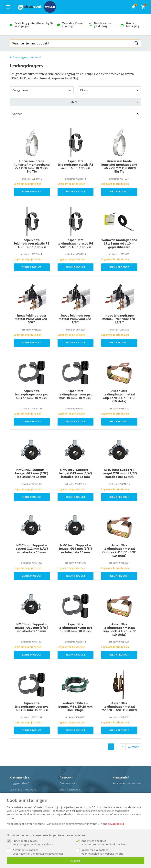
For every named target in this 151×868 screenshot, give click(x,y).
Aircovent (66, 778)
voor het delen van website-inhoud (111, 852)
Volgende (133, 747)
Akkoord (75, 861)
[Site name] (37, 7)
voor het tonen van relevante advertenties (42, 852)
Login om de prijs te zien (27, 184)
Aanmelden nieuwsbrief (127, 783)
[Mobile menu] (8, 7)
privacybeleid (116, 824)
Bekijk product (32, 192)
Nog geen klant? (19, 783)
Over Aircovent (69, 783)
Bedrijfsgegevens (70, 790)
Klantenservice (19, 778)
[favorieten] (133, 7)
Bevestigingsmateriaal (25, 57)
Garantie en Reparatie (23, 790)
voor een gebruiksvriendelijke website (111, 843)
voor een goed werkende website (42, 843)
